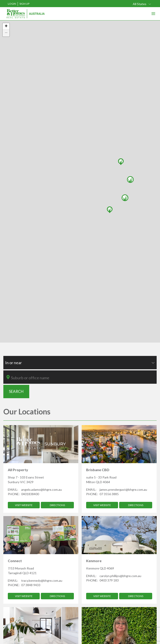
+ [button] (6, 26)
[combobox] (80, 363)
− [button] (6, 33)
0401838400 (30, 494)
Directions (57, 505)
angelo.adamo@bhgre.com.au (42, 490)
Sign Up (24, 4)
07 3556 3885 (109, 494)
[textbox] (83, 378)
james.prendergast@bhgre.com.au (123, 490)
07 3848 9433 (31, 585)
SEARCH (16, 391)
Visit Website (24, 505)
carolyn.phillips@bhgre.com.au (120, 576)
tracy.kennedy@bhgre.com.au (42, 580)
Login (12, 4)
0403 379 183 (109, 580)
